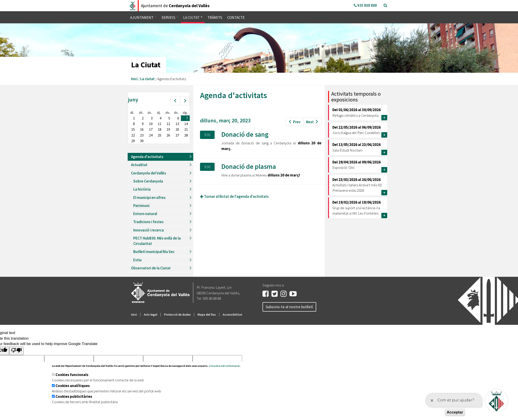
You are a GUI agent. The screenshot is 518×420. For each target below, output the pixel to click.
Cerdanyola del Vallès (149, 173)
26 (168, 135)
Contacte (236, 18)
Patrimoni (141, 206)
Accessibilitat (232, 314)
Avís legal (151, 314)
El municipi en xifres (149, 198)
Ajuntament (143, 18)
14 (186, 124)
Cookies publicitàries (74, 396)
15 (133, 129)
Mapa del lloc (207, 314)
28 (186, 135)
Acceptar (455, 412)
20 (177, 129)
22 (133, 135)
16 (142, 129)
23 (142, 135)
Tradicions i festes (148, 222)
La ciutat (193, 18)
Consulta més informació (224, 366)
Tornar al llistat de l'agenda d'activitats (234, 196)
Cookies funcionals (72, 375)
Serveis (170, 18)
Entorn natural (145, 214)
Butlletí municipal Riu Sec (154, 252)
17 (151, 129)
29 (133, 141)
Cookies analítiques (73, 386)
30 (142, 141)
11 (160, 124)
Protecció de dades (177, 314)
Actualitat (139, 165)
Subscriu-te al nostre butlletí (289, 307)
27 (177, 135)
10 (151, 124)
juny (133, 100)
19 (168, 129)
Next (312, 122)
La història (142, 189)
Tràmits (215, 18)
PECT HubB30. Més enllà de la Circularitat (157, 241)
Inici (134, 79)
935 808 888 (365, 5)
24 (151, 135)
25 (160, 135)
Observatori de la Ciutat (151, 268)
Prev (294, 122)
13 (177, 124)
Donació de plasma (249, 166)
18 (160, 129)
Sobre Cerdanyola (148, 181)
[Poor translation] (16, 351)
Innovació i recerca (149, 230)
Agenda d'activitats (147, 157)
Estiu (137, 260)
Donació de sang (245, 134)
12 (168, 124)
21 (186, 129)
